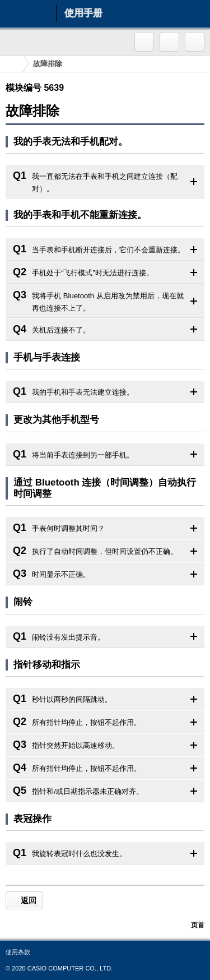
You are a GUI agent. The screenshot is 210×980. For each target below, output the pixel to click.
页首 (197, 925)
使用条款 (18, 952)
